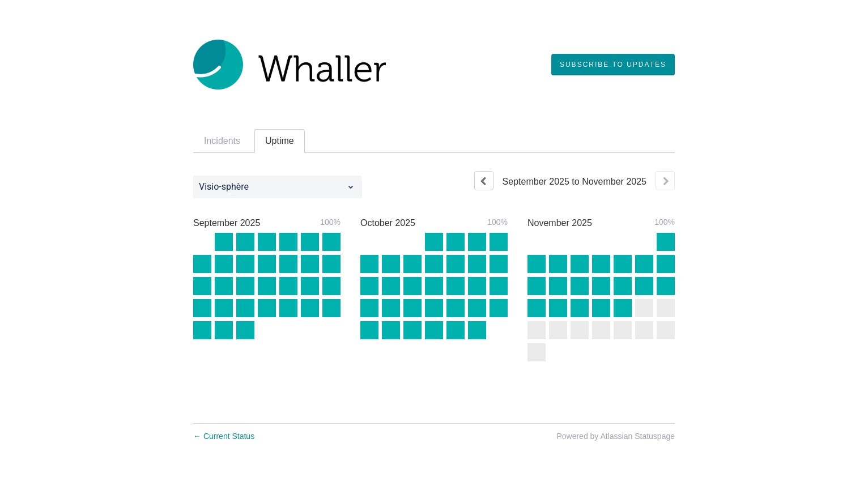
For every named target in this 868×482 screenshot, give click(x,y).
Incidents (222, 141)
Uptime (280, 141)
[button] (613, 65)
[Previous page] (484, 181)
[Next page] (665, 181)
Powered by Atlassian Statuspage (616, 436)
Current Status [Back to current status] (224, 436)
